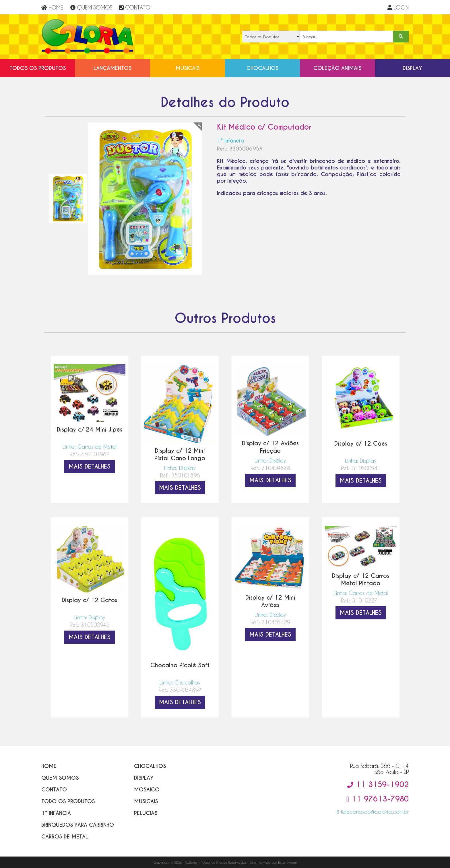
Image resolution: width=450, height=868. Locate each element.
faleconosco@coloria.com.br (373, 812)
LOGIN (398, 7)
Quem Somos (60, 778)
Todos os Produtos (38, 68)
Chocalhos (262, 68)
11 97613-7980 (378, 799)
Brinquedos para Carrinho (78, 825)
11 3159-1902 (378, 785)
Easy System (287, 862)
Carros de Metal (65, 837)
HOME (52, 7)
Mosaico (147, 790)
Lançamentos (113, 68)
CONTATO (135, 7)
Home (49, 766)
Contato (54, 790)
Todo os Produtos (68, 801)
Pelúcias (146, 813)
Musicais (188, 68)
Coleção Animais (337, 68)
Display (412, 68)
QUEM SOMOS (91, 7)
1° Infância (56, 813)
